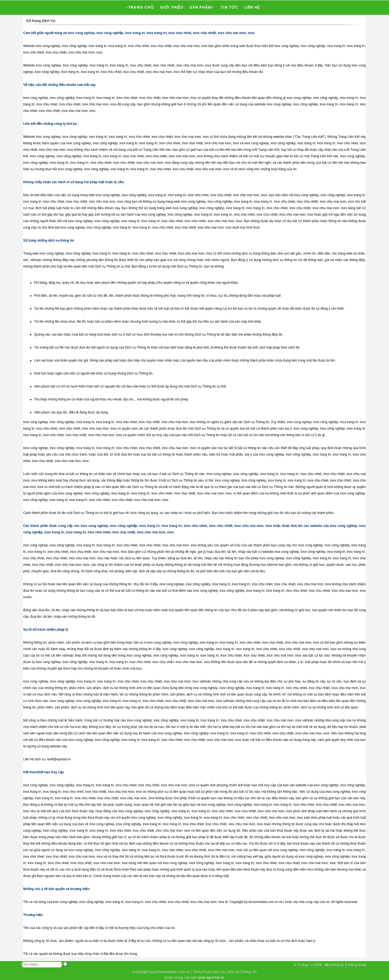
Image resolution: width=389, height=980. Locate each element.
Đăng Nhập (357, 965)
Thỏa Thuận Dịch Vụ (209, 972)
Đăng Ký (337, 965)
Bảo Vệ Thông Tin (242, 972)
